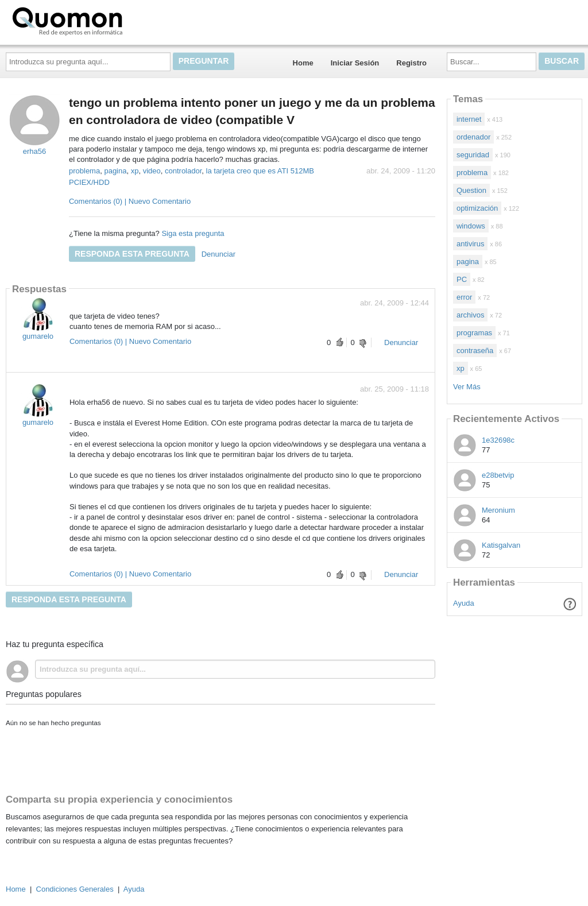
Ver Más (467, 387)
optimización (477, 208)
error (464, 297)
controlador (183, 171)
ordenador (473, 137)
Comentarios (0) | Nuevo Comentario (130, 201)
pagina (115, 171)
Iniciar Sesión (355, 63)
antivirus (470, 244)
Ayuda (464, 603)
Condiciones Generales (75, 889)
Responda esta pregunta (132, 254)
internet (469, 119)
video (152, 171)
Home (303, 63)
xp (135, 171)
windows (471, 226)
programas (474, 333)
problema (84, 171)
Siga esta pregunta (193, 233)
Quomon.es (104, 20)
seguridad (473, 155)
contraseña (475, 351)
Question (471, 190)
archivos (470, 315)
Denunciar (218, 254)
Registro (411, 63)
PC (462, 279)
